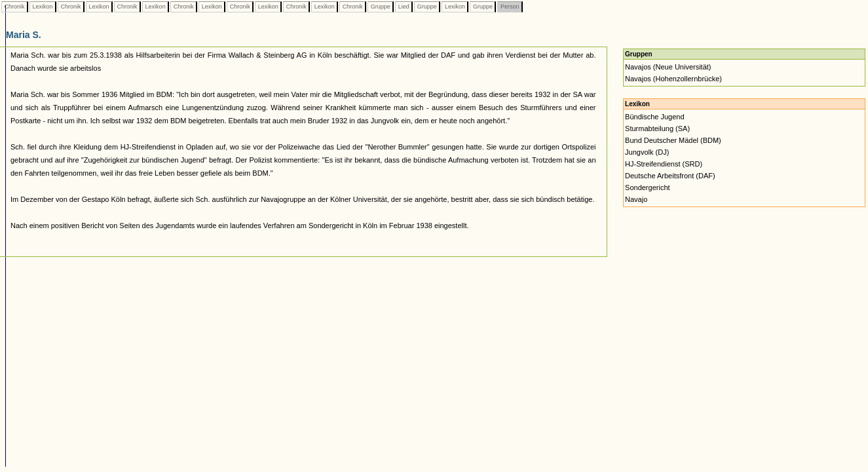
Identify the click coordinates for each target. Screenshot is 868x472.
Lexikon (43, 7)
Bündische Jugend (655, 117)
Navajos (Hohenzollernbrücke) (673, 79)
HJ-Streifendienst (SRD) (664, 164)
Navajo (636, 199)
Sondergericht (648, 187)
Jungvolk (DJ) (647, 152)
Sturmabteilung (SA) (657, 128)
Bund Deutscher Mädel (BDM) (673, 140)
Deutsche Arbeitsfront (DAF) (670, 176)
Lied (404, 7)
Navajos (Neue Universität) (668, 67)
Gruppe (380, 7)
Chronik (14, 7)
